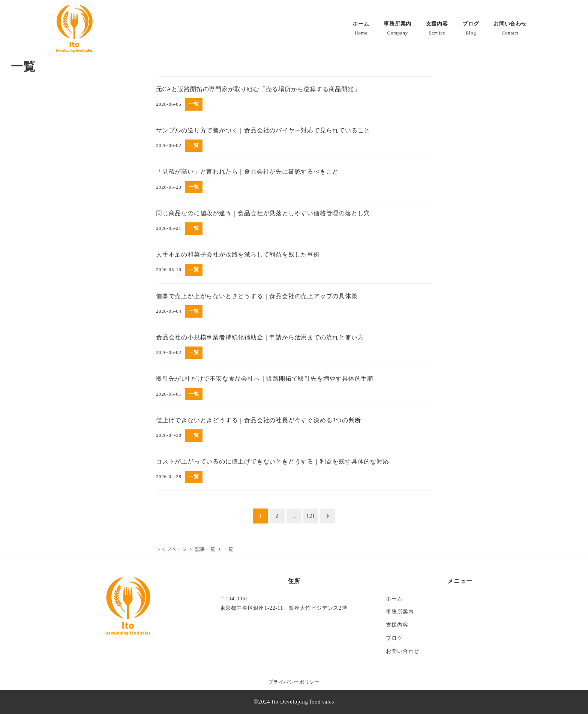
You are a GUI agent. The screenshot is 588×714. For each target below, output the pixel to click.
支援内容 (397, 625)
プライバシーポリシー (294, 682)
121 (311, 516)
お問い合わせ (403, 651)
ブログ (394, 638)
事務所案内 (400, 612)
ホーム (394, 598)
